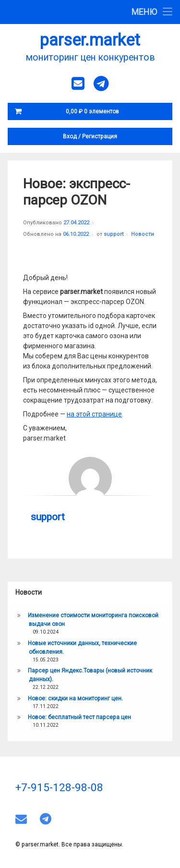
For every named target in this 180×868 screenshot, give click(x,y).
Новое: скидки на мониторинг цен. (75, 698)
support (114, 234)
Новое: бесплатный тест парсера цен (79, 717)
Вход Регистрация (90, 136)
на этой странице (94, 414)
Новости (143, 234)
